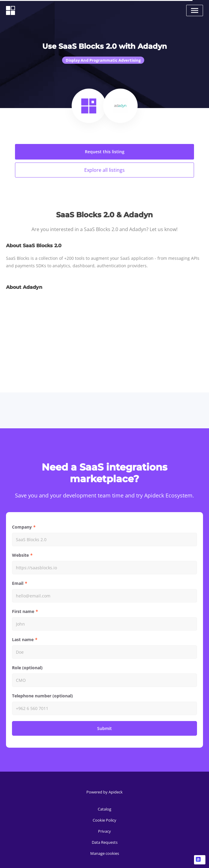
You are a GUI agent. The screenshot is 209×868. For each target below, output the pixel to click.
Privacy (104, 831)
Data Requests (105, 842)
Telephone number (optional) (42, 696)
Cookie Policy (104, 820)
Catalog (104, 809)
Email (18, 583)
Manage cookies (105, 853)
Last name (23, 639)
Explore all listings (104, 170)
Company (22, 527)
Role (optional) (27, 668)
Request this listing (105, 152)
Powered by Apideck (104, 792)
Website (20, 555)
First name (23, 611)
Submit (104, 728)
